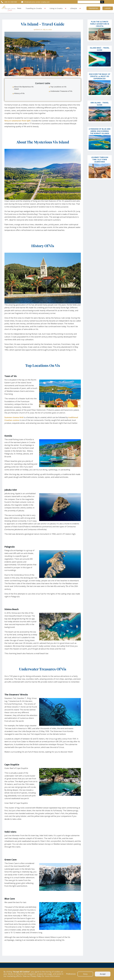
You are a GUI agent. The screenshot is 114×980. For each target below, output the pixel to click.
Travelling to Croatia (34, 8)
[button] (35, 8)
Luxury (108, 8)
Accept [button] (103, 974)
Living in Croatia (56, 8)
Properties (93, 8)
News (19, 8)
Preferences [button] (71, 974)
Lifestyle (74, 8)
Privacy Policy (36, 976)
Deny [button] (85, 974)
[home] (8, 8)
